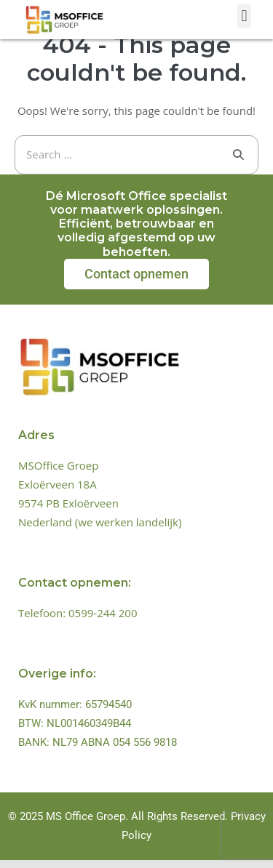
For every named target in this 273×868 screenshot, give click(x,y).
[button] (244, 16)
